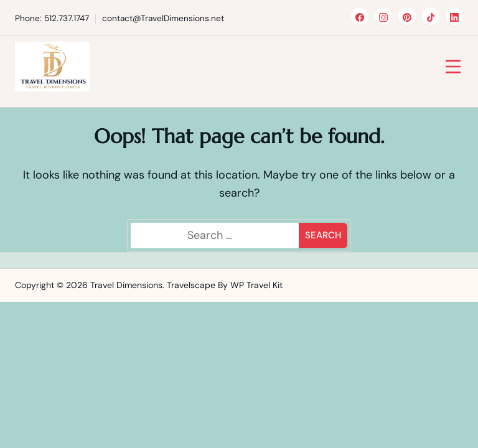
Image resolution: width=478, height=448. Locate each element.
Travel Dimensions (126, 285)
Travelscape (191, 285)
